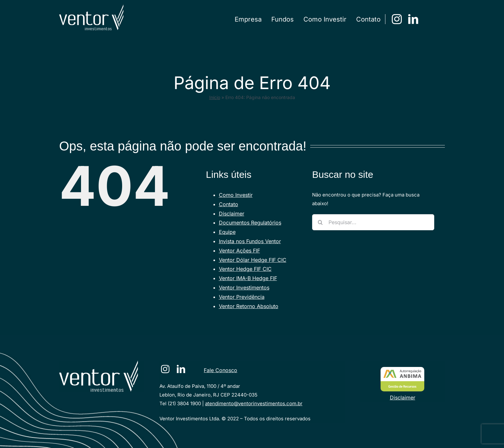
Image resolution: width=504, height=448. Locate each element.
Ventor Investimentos (244, 288)
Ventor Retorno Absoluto (249, 306)
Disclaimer (232, 214)
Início (215, 97)
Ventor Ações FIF (239, 251)
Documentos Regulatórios (250, 223)
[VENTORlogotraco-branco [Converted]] (99, 363)
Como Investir (236, 195)
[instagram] (397, 19)
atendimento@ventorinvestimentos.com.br (254, 403)
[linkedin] (413, 19)
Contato (229, 204)
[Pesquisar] (320, 222)
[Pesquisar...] (373, 222)
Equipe (227, 232)
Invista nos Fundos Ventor (250, 241)
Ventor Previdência (242, 297)
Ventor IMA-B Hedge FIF (248, 278)
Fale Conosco (221, 370)
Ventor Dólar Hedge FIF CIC (253, 260)
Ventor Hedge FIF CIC (245, 269)
